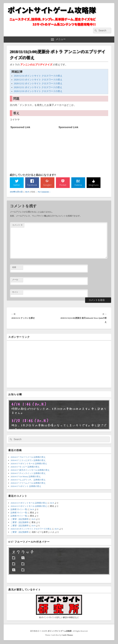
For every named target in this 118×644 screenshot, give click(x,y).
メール (15, 280)
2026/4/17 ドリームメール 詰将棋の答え (28, 483)
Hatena (78, 185)
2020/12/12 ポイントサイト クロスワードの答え (38, 83)
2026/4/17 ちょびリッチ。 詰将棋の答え (28, 480)
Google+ (47, 185)
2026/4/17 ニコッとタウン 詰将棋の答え (28, 461)
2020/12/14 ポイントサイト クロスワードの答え (38, 76)
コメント (17, 225)
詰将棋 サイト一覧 (19, 510)
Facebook (32, 185)
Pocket (63, 185)
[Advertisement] (33, 149)
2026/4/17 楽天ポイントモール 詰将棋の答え (30, 470)
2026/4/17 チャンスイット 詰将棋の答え (28, 474)
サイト (15, 292)
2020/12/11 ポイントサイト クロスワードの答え (38, 87)
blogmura (93, 185)
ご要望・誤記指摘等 (20, 519)
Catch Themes (67, 635)
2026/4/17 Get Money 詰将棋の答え (26, 477)
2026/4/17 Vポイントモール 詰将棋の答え (29, 464)
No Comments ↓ (44, 192)
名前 (14, 268)
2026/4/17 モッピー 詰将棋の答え (25, 467)
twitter (17, 185)
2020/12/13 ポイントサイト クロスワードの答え (38, 80)
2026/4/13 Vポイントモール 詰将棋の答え (29, 503)
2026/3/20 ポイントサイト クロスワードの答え (31, 529)
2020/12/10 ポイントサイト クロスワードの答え (38, 91)
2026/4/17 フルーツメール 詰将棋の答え (28, 457)
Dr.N (27, 192)
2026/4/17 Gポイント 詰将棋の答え (26, 487)
